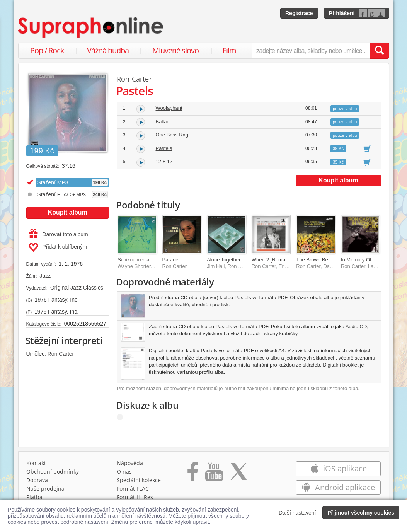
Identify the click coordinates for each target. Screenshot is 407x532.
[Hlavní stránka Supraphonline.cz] (91, 27)
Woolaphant (169, 108)
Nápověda (130, 463)
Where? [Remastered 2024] (283, 260)
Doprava (37, 480)
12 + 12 (164, 161)
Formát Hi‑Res (135, 497)
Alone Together (224, 260)
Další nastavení (297, 513)
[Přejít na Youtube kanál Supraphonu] (214, 474)
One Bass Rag (172, 135)
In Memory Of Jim (361, 260)
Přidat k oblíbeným (58, 247)
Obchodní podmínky (53, 471)
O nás (124, 471)
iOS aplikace (338, 468)
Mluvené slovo (175, 50)
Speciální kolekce (139, 480)
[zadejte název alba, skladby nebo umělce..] (311, 51)
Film (229, 50)
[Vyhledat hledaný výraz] (380, 51)
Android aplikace (338, 487)
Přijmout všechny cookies (361, 513)
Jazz (45, 276)
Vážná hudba (108, 50)
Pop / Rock (47, 50)
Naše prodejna (45, 489)
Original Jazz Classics (77, 288)
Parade (170, 260)
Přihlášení (342, 13)
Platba (34, 497)
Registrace (299, 13)
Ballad (163, 122)
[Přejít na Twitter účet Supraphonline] (238, 474)
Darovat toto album (59, 234)
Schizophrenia (133, 260)
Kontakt (36, 463)
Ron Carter (61, 354)
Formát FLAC (133, 489)
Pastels (164, 148)
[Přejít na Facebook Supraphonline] (193, 474)
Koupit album (68, 212)
